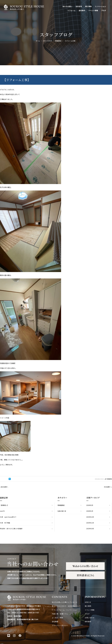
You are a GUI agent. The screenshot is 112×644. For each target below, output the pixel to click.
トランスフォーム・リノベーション (65, 610)
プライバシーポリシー (60, 625)
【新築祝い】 (4, 505)
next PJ (2, 511)
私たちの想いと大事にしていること (65, 602)
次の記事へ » (108, 487)
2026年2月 (90, 505)
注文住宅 (79, 6)
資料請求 (88, 622)
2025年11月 (90, 523)
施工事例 (88, 6)
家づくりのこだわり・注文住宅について (66, 606)
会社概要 (55, 622)
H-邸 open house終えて (8, 517)
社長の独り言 (62, 511)
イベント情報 (93, 10)
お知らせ (88, 602)
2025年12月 (90, 517)
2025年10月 (90, 529)
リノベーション (100, 6)
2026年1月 (90, 511)
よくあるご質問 (58, 618)
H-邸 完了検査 (5, 523)
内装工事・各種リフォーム (62, 614)
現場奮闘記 (109, 479)
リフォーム (71, 10)
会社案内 (82, 10)
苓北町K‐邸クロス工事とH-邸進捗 (11, 529)
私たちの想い (68, 6)
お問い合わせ (90, 618)
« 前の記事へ (4, 487)
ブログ (104, 10)
